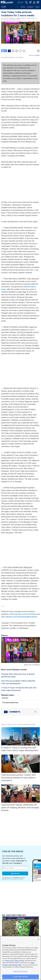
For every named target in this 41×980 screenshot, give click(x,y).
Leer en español (34, 55)
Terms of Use (11, 879)
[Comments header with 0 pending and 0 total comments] (20, 712)
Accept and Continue (20, 977)
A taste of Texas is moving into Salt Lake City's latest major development (20, 749)
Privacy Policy (19, 961)
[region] (20, 958)
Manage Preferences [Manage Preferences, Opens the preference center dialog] (20, 971)
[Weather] (21, 2)
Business (5, 698)
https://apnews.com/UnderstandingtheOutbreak (19, 617)
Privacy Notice (20, 879)
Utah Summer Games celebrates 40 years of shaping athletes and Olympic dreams (20, 808)
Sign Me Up (15, 873)
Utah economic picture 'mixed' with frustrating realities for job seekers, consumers (19, 778)
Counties (30, 7)
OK (38, 939)
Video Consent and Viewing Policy (18, 964)
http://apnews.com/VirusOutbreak (24, 614)
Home (23, 7)
